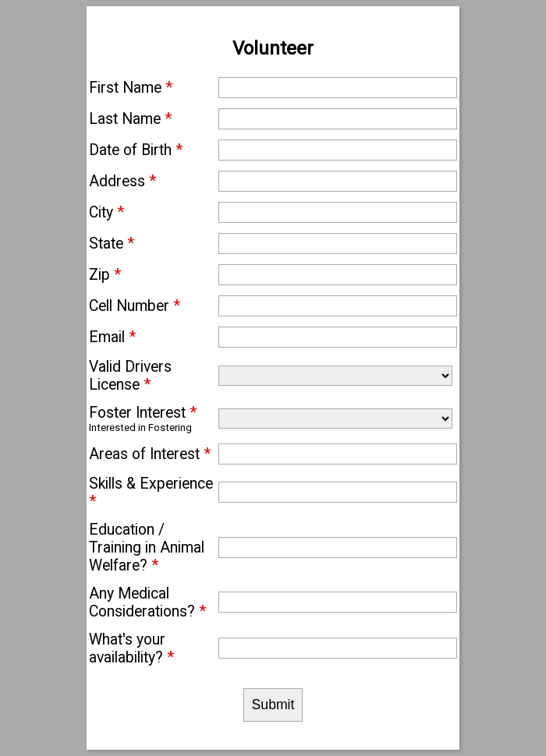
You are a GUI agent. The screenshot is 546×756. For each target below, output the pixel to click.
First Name (131, 88)
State (112, 244)
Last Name (130, 119)
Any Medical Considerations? (147, 602)
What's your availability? (131, 648)
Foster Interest (143, 413)
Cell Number (135, 306)
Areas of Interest (150, 454)
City (106, 212)
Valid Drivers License (130, 376)
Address (122, 181)
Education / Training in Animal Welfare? (147, 548)
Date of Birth (136, 150)
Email (112, 337)
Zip (105, 275)
